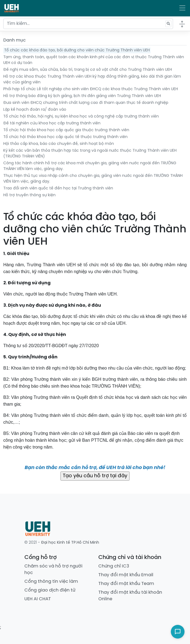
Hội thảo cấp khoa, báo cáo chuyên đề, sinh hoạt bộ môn (59, 144)
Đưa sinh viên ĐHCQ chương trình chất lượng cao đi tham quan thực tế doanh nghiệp (86, 103)
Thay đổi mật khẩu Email (126, 575)
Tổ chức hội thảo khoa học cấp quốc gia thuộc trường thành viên (66, 130)
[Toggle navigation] (182, 8)
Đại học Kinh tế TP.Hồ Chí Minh (70, 543)
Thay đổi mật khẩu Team (126, 584)
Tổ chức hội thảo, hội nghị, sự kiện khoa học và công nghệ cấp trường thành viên (81, 117)
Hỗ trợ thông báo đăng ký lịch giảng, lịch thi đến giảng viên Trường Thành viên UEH (82, 96)
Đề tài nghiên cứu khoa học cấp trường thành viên (52, 123)
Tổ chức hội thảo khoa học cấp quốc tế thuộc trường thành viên (65, 137)
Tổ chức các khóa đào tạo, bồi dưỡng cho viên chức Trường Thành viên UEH (77, 50)
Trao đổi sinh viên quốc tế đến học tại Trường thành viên (58, 188)
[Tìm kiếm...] (88, 24)
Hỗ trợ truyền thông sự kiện (29, 195)
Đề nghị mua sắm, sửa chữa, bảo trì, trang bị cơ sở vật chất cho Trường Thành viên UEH (88, 70)
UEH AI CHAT (38, 599)
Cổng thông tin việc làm (51, 582)
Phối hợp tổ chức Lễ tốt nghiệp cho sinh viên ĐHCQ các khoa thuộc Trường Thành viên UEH (91, 89)
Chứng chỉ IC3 (114, 566)
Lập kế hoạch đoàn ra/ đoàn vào (35, 110)
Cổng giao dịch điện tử (50, 590)
